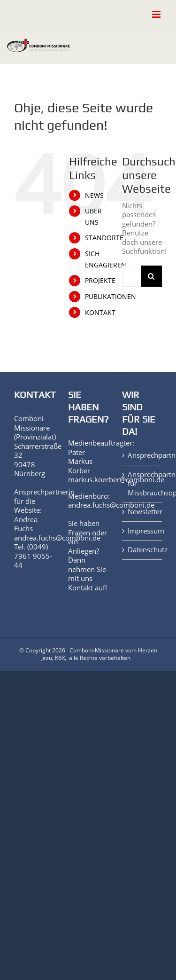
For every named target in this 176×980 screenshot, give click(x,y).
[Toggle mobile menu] (157, 14)
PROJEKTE (100, 280)
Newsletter (142, 512)
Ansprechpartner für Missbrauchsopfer (142, 484)
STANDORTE (104, 238)
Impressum (142, 531)
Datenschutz (142, 550)
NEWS (94, 195)
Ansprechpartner (142, 455)
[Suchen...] (131, 276)
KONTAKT (100, 312)
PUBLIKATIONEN (111, 296)
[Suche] (151, 276)
